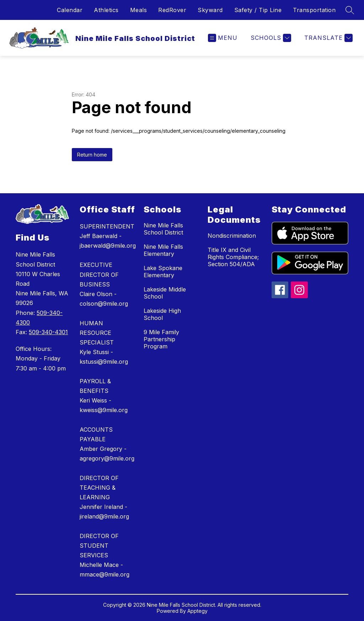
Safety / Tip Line (258, 10)
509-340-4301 (48, 332)
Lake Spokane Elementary (163, 272)
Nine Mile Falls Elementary (163, 250)
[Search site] (350, 10)
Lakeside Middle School (165, 293)
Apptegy (197, 611)
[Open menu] (223, 38)
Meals (139, 10)
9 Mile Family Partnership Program (161, 339)
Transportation (314, 10)
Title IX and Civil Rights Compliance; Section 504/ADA (233, 257)
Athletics (106, 10)
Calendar (70, 10)
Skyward (210, 10)
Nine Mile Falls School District (163, 229)
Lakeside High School (162, 314)
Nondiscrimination (232, 236)
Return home (92, 155)
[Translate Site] (328, 38)
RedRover (172, 10)
